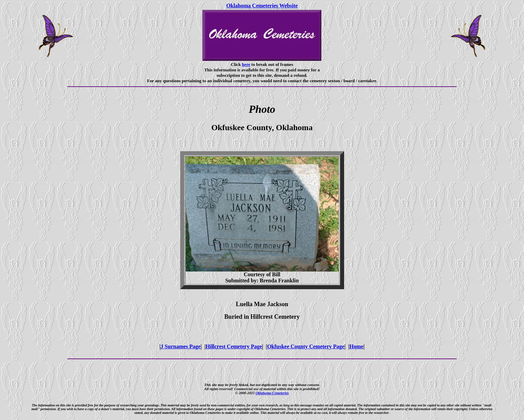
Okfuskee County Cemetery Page (306, 346)
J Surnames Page (180, 346)
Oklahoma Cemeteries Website (262, 6)
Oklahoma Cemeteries (272, 393)
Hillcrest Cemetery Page (234, 346)
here (246, 64)
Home (357, 346)
